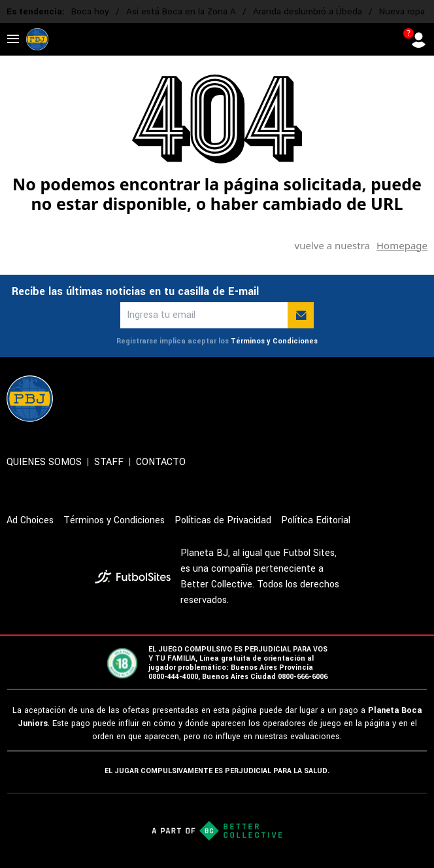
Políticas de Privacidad (223, 520)
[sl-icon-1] (305, 398)
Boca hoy (90, 11)
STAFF (109, 462)
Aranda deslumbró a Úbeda (308, 11)
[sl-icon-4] (391, 398)
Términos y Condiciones (274, 341)
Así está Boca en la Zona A (181, 11)
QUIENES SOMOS (44, 462)
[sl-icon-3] (362, 398)
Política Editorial (316, 520)
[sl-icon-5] (420, 398)
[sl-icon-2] (333, 398)
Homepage (402, 245)
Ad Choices (30, 520)
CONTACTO (161, 462)
